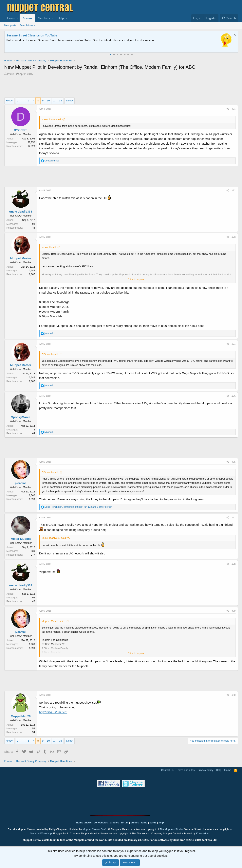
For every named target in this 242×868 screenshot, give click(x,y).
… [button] (23, 101)
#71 (233, 109)
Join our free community (73, 40)
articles (115, 823)
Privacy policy (205, 770)
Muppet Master (21, 258)
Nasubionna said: (52, 119)
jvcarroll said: (49, 247)
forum (125, 823)
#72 (233, 191)
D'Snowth (21, 130)
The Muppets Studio (171, 829)
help (161, 823)
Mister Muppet (21, 539)
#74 (233, 344)
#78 (233, 564)
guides (135, 823)
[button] (18, 18)
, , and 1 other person (78, 507)
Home (11, 18)
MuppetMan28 (21, 716)
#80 (233, 695)
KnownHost (203, 833)
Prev (10, 101)
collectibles (101, 823)
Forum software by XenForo (184, 840)
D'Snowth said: (50, 354)
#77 (233, 518)
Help (61, 18)
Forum (27, 18)
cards (153, 823)
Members (44, 18)
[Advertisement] (121, 87)
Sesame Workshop (41, 833)
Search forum (27, 25)
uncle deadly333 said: (54, 538)
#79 (233, 611)
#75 (233, 396)
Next (69, 101)
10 (48, 101)
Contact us (167, 770)
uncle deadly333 (21, 211)
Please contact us (161, 40)
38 (60, 101)
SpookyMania (21, 417)
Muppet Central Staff (94, 829)
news (89, 823)
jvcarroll (21, 483)
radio (144, 823)
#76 (233, 462)
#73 (233, 237)
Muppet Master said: (53, 621)
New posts (10, 25)
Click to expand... (138, 279)
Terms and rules (185, 770)
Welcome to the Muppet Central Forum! (34, 35)
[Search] (229, 18)
